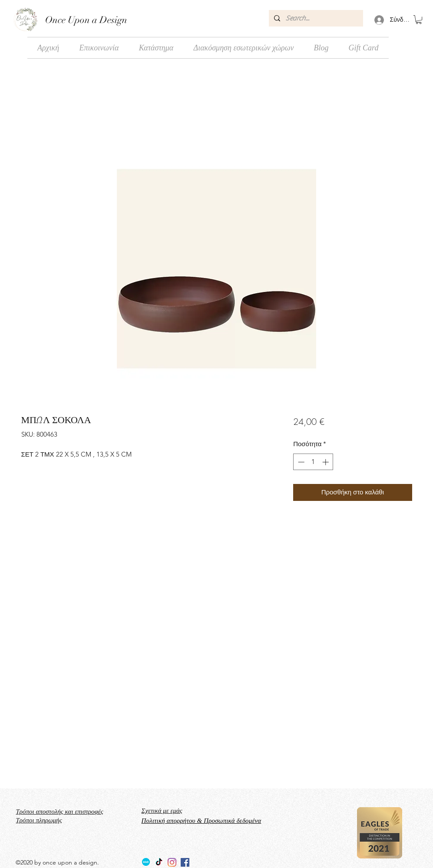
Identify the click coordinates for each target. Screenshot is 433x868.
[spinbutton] (313, 462)
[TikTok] (159, 862)
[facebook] (185, 862)
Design (112, 20)
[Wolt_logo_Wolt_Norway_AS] (146, 862)
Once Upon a (71, 20)
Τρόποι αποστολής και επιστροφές (60, 812)
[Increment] (326, 462)
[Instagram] (172, 862)
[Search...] (315, 18)
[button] (419, 20)
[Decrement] (300, 462)
